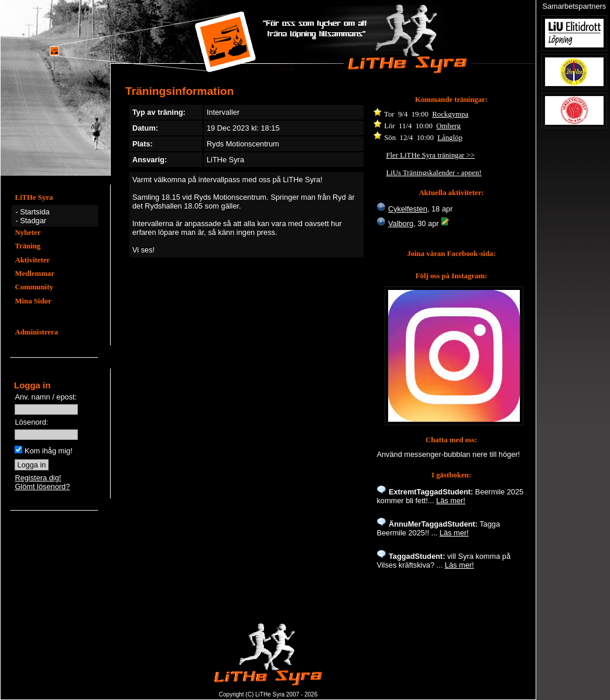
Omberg (448, 126)
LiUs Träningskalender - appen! (433, 173)
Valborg (401, 223)
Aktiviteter (32, 260)
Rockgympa (450, 114)
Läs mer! (451, 501)
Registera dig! (38, 478)
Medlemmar (35, 274)
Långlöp (450, 138)
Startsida (35, 212)
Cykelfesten (408, 209)
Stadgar (33, 221)
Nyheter (28, 233)
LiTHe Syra (34, 197)
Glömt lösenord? (42, 486)
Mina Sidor (33, 301)
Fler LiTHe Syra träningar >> (430, 155)
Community (34, 287)
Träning (28, 246)
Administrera (36, 332)
